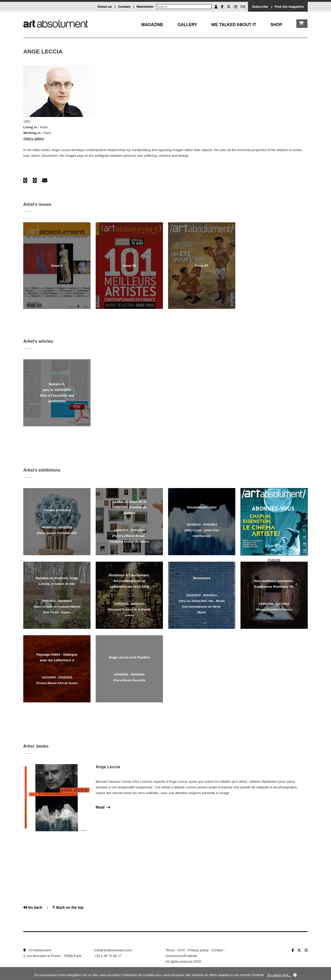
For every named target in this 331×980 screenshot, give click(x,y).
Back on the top (68, 907)
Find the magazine (289, 7)
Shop (276, 25)
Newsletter (145, 7)
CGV (181, 950)
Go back (33, 907)
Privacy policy (198, 950)
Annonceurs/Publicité (181, 956)
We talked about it (234, 25)
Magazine (152, 25)
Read (103, 807)
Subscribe (260, 7)
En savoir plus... (279, 975)
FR (243, 7)
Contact (124, 7)
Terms (170, 950)
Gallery (187, 25)
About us (104, 7)
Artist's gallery (34, 139)
